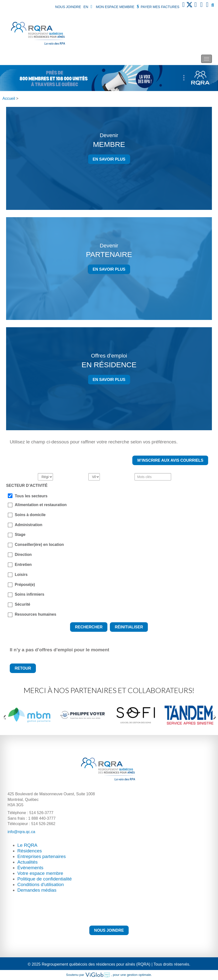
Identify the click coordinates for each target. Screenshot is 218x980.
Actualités (27, 862)
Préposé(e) (25, 585)
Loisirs (21, 575)
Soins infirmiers (30, 594)
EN (86, 7)
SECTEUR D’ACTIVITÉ (27, 485)
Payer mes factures (158, 7)
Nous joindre (68, 7)
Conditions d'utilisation (41, 884)
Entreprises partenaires (42, 856)
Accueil (9, 98)
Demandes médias (37, 890)
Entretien (23, 565)
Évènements (30, 868)
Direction (23, 555)
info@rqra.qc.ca (21, 832)
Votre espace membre (40, 873)
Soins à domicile (30, 515)
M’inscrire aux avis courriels (170, 460)
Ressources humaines (36, 614)
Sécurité (23, 604)
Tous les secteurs (31, 496)
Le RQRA (27, 845)
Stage (20, 535)
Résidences (30, 851)
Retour (23, 668)
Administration (29, 525)
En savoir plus (109, 159)
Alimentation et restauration (41, 505)
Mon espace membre (112, 7)
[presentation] (4, 716)
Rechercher (89, 627)
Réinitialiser (129, 627)
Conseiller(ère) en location (39, 545)
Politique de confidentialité (45, 879)
